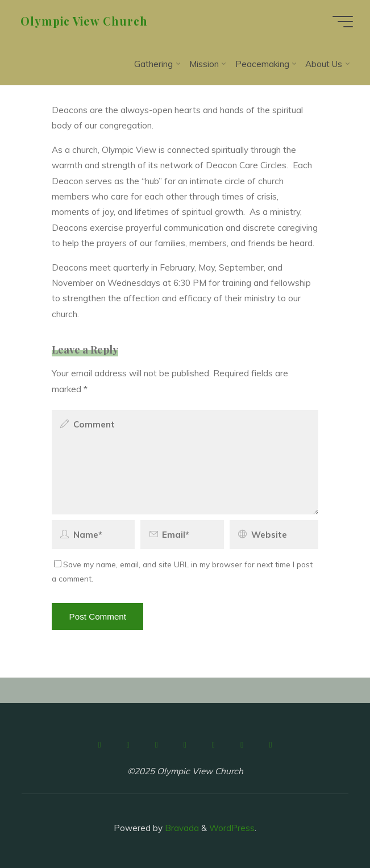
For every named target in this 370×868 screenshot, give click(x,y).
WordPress (232, 828)
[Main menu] (343, 22)
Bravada (181, 828)
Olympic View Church (84, 21)
